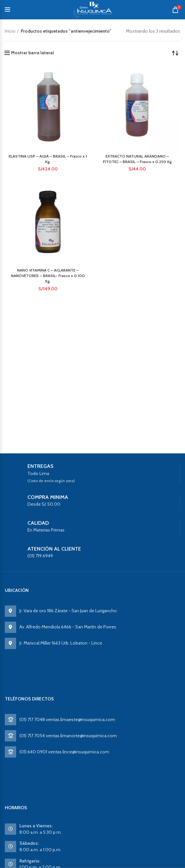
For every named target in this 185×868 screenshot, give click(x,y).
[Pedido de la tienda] (175, 53)
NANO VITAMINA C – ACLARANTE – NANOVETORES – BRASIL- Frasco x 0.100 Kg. (48, 276)
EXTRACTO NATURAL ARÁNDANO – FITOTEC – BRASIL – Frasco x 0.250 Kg (137, 159)
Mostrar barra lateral (32, 53)
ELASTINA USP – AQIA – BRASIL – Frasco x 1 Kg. (48, 159)
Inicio (10, 31)
